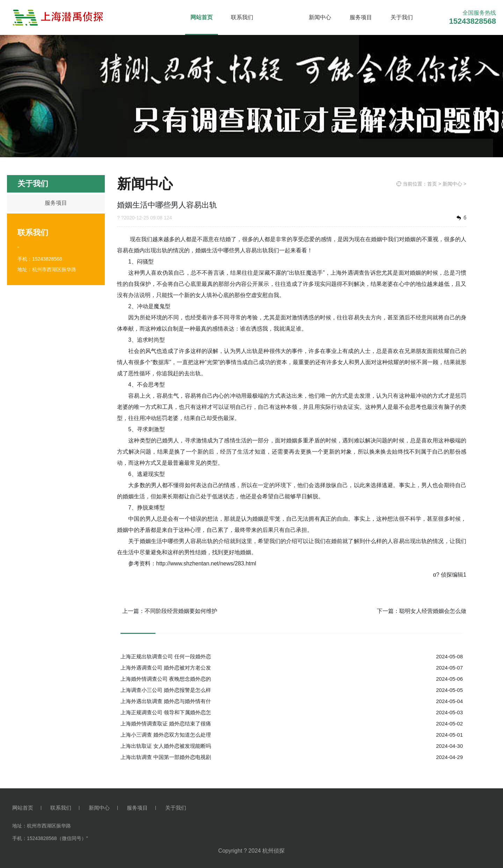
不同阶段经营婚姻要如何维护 (181, 611)
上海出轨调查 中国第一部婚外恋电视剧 (166, 757)
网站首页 (202, 17)
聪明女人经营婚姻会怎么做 (433, 611)
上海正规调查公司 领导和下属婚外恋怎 (166, 712)
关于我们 (402, 17)
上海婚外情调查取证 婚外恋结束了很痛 (166, 724)
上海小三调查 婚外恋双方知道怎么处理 (166, 735)
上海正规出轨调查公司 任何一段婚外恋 (166, 656)
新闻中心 (320, 17)
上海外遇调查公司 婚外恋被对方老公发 (166, 668)
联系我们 (242, 17)
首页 (432, 184)
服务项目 (361, 17)
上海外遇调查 (347, 273)
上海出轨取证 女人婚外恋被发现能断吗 (166, 746)
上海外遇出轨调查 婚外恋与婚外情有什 (166, 701)
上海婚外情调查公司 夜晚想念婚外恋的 (166, 679)
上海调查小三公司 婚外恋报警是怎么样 (166, 690)
